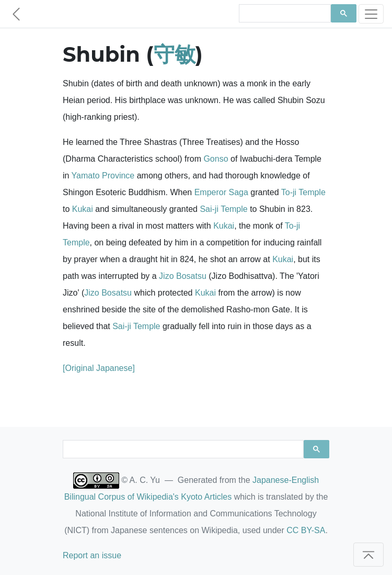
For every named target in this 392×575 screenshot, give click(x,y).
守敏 (175, 54)
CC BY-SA (306, 530)
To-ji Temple (303, 192)
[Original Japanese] (99, 368)
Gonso (216, 159)
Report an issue (92, 555)
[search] (284, 14)
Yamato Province (103, 176)
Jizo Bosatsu (183, 276)
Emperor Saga (221, 192)
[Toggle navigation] (371, 14)
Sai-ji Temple (223, 209)
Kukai (83, 209)
